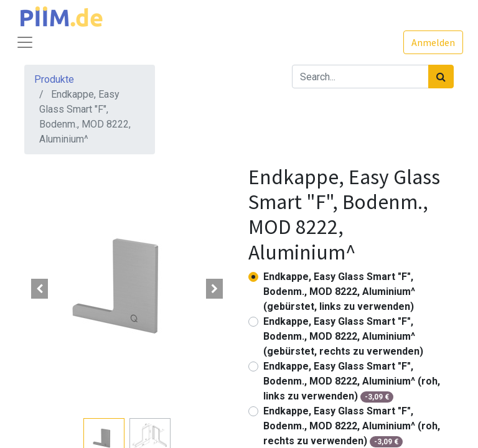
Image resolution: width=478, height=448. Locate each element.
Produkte (54, 79)
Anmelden (433, 42)
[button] (40, 289)
